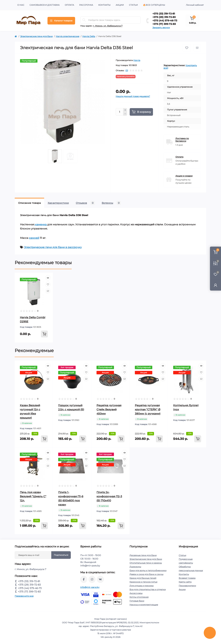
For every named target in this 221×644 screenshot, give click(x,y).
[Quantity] (119, 112)
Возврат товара (187, 578)
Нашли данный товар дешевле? (133, 96)
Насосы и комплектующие (144, 605)
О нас (21, 5)
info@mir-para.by (90, 587)
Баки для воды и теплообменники (148, 570)
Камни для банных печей (143, 578)
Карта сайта (185, 582)
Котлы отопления (139, 597)
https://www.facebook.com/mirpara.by (84, 579)
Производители (187, 586)
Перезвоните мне (24, 596)
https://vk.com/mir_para (100, 579)
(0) (127, 71)
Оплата (69, 5)
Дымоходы (135, 567)
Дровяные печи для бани (143, 555)
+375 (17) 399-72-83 (164, 24)
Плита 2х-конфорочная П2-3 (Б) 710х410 (109, 496)
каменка (41, 224)
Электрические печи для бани (36, 36)
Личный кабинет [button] (195, 5)
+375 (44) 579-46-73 (165, 21)
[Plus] (125, 110)
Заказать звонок (161, 28)
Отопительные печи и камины (146, 563)
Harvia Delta (89, 36)
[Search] (84, 20)
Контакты (104, 5)
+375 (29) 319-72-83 (164, 17)
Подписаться (61, 555)
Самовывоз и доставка (45, 5)
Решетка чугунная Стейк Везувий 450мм (109, 409)
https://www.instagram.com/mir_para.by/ (92, 579)
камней (34, 238)
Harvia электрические (68, 36)
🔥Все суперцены (154, 5)
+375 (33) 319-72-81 (164, 14)
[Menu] (61, 21)
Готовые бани (137, 601)
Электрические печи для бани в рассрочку (53, 247)
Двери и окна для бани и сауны (146, 574)
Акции (120, 5)
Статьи (133, 5)
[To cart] (44, 334)
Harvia (137, 60)
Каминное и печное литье (143, 582)
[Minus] (125, 114)
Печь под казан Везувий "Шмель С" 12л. (33, 496)
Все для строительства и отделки (148, 589)
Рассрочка (86, 5)
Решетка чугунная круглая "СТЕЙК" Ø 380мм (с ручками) (148, 409)
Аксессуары (136, 593)
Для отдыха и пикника (141, 586)
